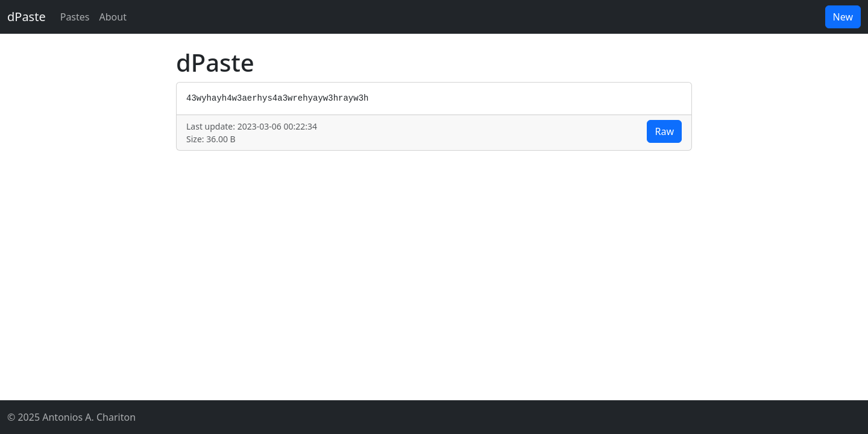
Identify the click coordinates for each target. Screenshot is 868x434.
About (113, 17)
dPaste (27, 17)
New (843, 17)
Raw (664, 131)
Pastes (75, 17)
